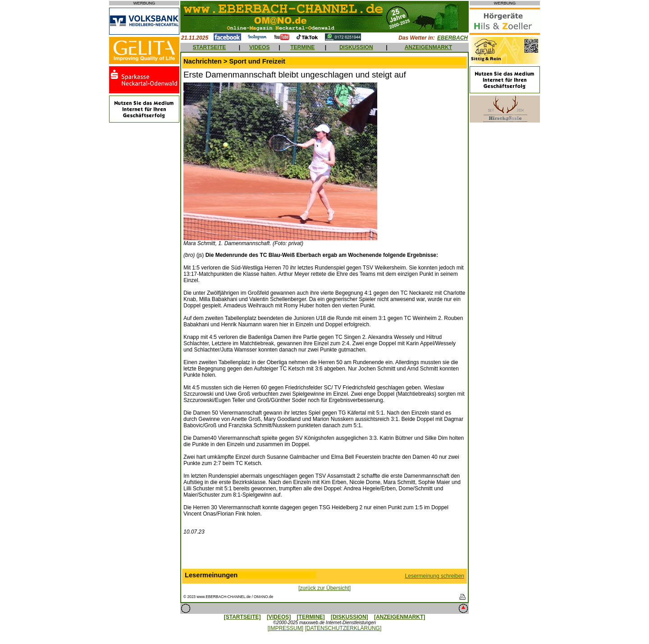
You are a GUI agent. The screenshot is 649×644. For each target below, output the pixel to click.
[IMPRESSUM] (286, 628)
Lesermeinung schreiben (435, 576)
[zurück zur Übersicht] (324, 588)
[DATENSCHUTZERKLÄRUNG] (343, 628)
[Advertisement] (324, 554)
